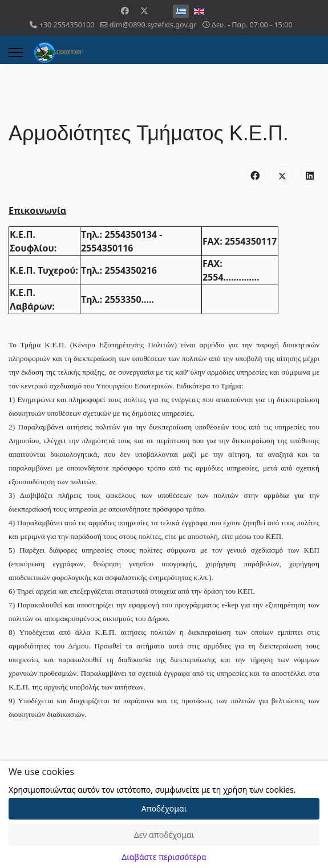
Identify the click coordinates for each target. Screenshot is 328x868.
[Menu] (16, 52)
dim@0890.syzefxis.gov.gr (153, 25)
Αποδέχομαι (164, 808)
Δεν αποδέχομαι (164, 835)
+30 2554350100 (67, 25)
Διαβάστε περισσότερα (164, 857)
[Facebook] (125, 11)
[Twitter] (144, 11)
